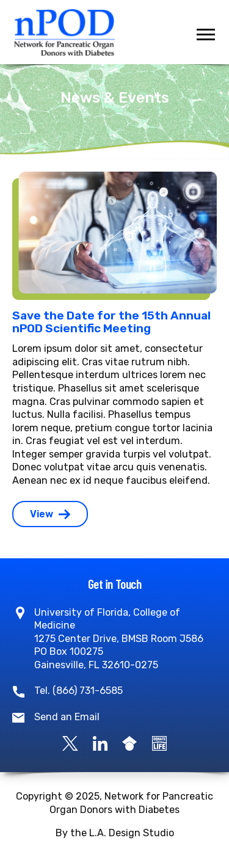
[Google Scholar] (129, 743)
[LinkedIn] (100, 743)
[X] (70, 743)
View (50, 514)
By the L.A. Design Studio (115, 833)
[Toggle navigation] (206, 34)
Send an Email (67, 717)
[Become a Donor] (159, 743)
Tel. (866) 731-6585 (78, 691)
